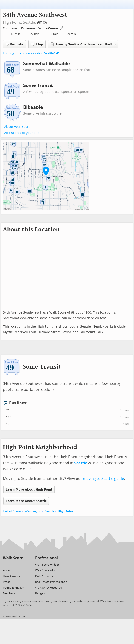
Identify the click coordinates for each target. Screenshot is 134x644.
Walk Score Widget (47, 565)
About (7, 570)
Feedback (9, 593)
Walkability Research (48, 588)
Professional (47, 558)
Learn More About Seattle (26, 501)
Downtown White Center (40, 28)
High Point (66, 511)
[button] (46, 171)
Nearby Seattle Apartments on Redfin (83, 44)
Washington (33, 511)
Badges (40, 593)
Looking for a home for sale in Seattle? (29, 53)
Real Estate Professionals (51, 582)
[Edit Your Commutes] (62, 28)
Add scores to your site (22, 133)
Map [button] (37, 44)
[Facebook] (13, 564)
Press (7, 582)
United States (12, 511)
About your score (17, 127)
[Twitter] (6, 564)
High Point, (13, 22)
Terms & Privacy (13, 588)
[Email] (20, 564)
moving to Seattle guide (103, 479)
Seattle (29, 22)
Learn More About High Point (29, 489)
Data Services (44, 576)
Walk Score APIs (45, 570)
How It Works (11, 576)
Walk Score (13, 558)
